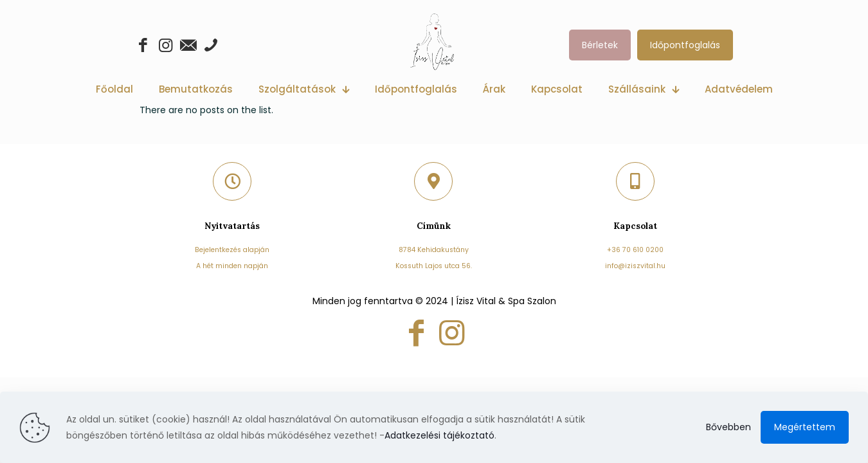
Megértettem (805, 427)
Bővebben (728, 427)
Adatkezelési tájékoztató (439, 435)
